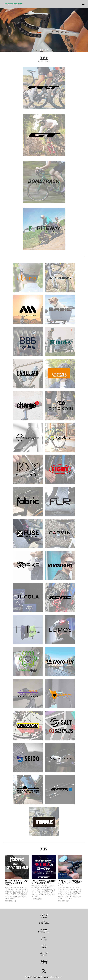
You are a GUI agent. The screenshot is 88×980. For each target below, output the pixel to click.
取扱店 (44, 946)
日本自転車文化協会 (44, 922)
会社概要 (44, 916)
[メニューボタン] (84, 4)
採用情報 (44, 962)
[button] (41, 50)
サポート (44, 954)
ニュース (44, 938)
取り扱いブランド (44, 931)
